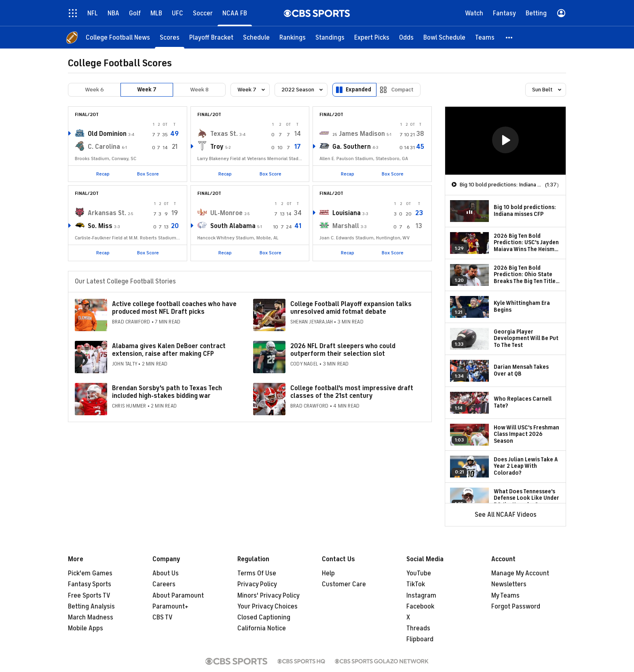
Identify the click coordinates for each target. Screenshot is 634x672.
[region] (505, 141)
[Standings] (330, 37)
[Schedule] (256, 37)
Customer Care (344, 584)
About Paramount (178, 596)
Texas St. (224, 134)
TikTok (416, 584)
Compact (403, 90)
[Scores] (170, 37)
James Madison (362, 134)
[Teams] (485, 37)
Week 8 (199, 90)
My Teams (505, 596)
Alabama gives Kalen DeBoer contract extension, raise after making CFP (169, 350)
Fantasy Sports (90, 584)
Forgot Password (516, 606)
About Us (166, 573)
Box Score (148, 174)
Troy (217, 147)
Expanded (358, 90)
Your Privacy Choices (267, 606)
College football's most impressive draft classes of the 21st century (352, 392)
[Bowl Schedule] (444, 37)
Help (328, 573)
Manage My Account (520, 573)
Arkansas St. (107, 213)
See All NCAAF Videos (506, 515)
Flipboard (420, 639)
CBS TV (163, 617)
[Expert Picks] (372, 37)
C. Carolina (104, 147)
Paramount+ (170, 606)
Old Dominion (107, 134)
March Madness (91, 617)
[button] (509, 37)
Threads (418, 628)
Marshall (346, 226)
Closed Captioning (264, 617)
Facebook (420, 606)
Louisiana (347, 213)
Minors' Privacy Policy (268, 596)
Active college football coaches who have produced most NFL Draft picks (174, 308)
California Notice (262, 628)
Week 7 (147, 90)
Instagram (421, 596)
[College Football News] (118, 37)
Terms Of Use (257, 573)
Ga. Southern (352, 147)
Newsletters (509, 584)
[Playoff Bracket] (211, 37)
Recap (103, 174)
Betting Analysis (91, 606)
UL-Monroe (226, 213)
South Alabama (233, 226)
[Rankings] (293, 37)
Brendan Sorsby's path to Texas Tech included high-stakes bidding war (167, 392)
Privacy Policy (257, 584)
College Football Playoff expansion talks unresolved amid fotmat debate (351, 308)
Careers (164, 584)
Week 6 (94, 90)
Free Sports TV (89, 596)
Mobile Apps (86, 628)
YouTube (419, 573)
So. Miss (100, 226)
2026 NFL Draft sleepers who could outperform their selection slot (343, 350)
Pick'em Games (90, 573)
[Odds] (406, 37)
